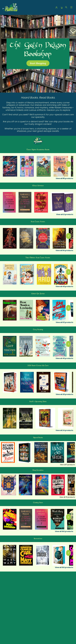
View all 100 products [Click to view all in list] (64, 531)
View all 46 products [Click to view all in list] (64, 358)
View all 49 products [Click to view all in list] (64, 286)
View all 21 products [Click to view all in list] (65, 214)
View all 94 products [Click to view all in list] (64, 250)
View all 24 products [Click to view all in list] (64, 430)
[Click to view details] (10, 166)
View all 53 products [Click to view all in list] (64, 322)
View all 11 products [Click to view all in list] (67, 465)
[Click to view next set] (68, 164)
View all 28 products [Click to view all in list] (64, 394)
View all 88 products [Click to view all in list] (64, 178)
